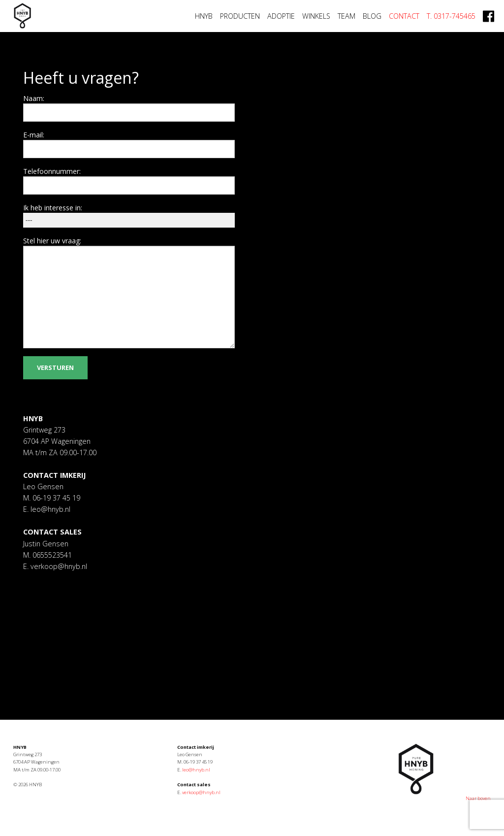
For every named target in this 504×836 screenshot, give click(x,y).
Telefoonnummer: (52, 171)
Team (346, 16)
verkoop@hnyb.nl (58, 566)
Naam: (34, 98)
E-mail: (34, 135)
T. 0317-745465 (451, 16)
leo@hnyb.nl (49, 509)
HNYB (204, 16)
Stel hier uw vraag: (52, 241)
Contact (404, 16)
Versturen (55, 368)
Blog (372, 16)
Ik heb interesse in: (53, 208)
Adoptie (281, 16)
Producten (240, 16)
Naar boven (478, 798)
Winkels (316, 16)
